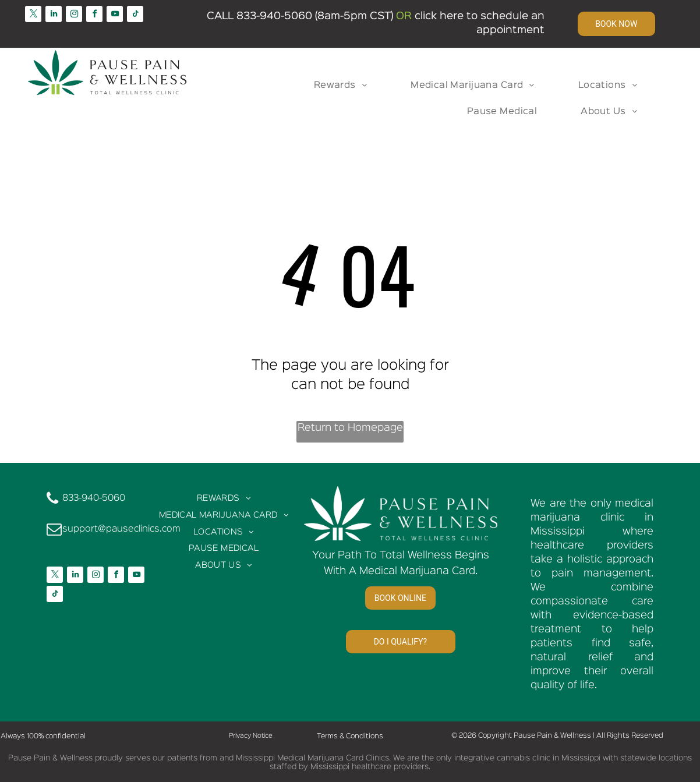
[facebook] (94, 15)
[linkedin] (54, 15)
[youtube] (115, 15)
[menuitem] (345, 86)
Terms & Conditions (350, 736)
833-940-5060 (274, 16)
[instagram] (74, 15)
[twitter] (33, 15)
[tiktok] (135, 15)
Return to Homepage (350, 428)
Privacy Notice (251, 736)
